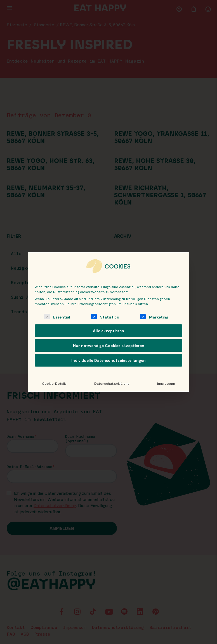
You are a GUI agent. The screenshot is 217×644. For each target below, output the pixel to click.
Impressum (166, 383)
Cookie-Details (54, 383)
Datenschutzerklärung (112, 383)
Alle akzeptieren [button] (108, 331)
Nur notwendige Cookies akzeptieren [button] (109, 345)
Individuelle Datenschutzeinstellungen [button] (108, 360)
